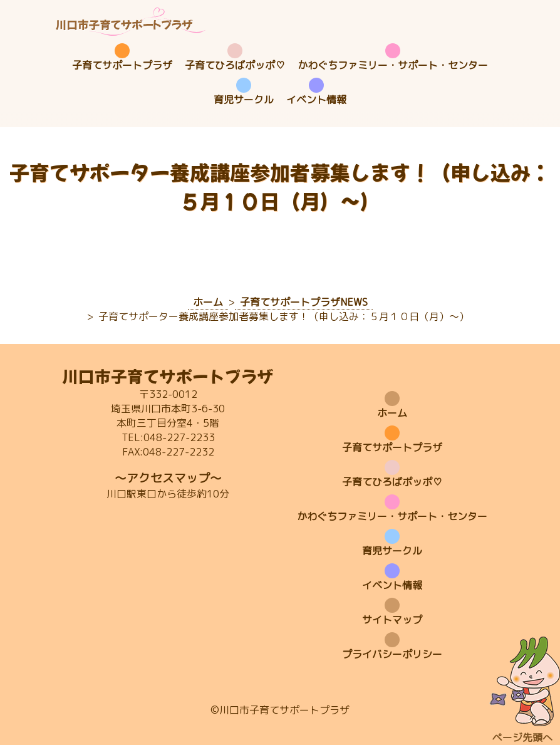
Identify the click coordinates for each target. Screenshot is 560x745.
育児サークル (244, 100)
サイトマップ (392, 620)
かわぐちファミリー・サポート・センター (393, 65)
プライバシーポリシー (392, 654)
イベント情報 (316, 100)
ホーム (392, 413)
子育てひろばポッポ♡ (235, 65)
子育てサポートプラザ (122, 65)
